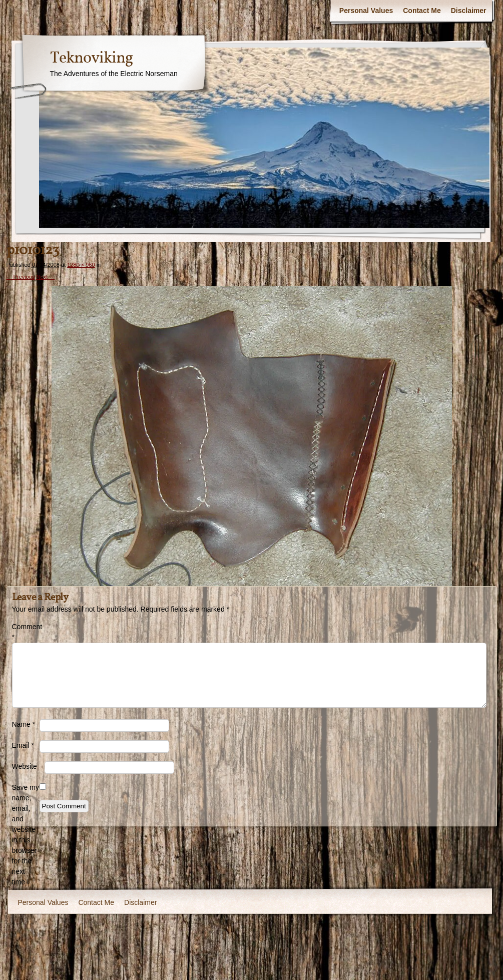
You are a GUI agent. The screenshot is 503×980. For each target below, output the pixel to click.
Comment (26, 632)
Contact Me (422, 11)
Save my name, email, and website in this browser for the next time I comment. (26, 840)
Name (24, 724)
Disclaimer (469, 11)
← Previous (21, 277)
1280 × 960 (81, 265)
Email (23, 745)
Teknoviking (91, 59)
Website (25, 766)
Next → (45, 277)
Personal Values (366, 11)
